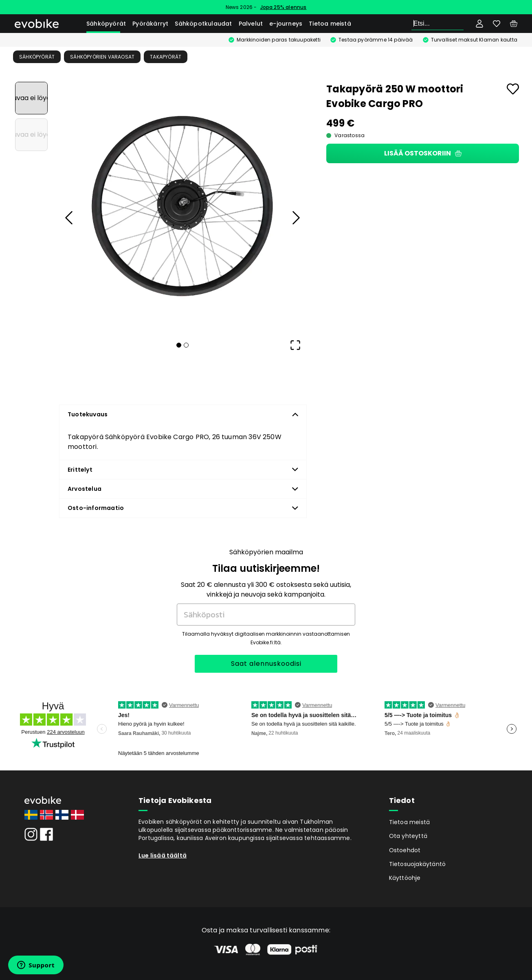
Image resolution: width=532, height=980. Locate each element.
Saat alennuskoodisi (266, 664)
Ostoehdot (405, 850)
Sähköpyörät (106, 24)
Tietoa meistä (330, 24)
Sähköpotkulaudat (203, 24)
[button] (182, 206)
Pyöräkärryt (150, 24)
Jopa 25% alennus (284, 7)
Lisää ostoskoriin (423, 153)
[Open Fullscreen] (295, 345)
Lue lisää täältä (163, 855)
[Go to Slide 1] (31, 98)
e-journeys (286, 24)
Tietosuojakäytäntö (418, 864)
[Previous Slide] (69, 218)
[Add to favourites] (513, 89)
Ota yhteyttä (408, 836)
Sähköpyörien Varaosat (102, 57)
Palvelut (251, 24)
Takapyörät (166, 57)
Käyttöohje (405, 878)
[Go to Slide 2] (31, 135)
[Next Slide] (295, 218)
